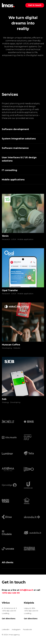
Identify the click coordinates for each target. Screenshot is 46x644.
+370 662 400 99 (11, 593)
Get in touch (35, 5)
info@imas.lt (26, 590)
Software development (15, 129)
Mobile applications (13, 180)
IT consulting (9, 170)
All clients (8, 562)
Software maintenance (15, 148)
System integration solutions (19, 139)
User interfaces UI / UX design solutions (19, 159)
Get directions (9, 619)
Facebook (27, 629)
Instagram (16, 629)
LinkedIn (6, 629)
